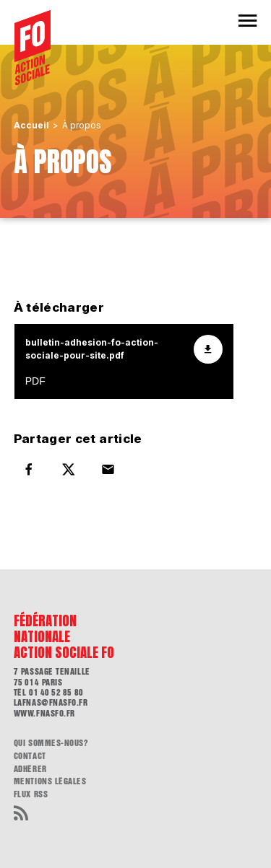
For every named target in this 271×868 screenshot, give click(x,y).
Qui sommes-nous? (51, 743)
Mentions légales (50, 781)
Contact (30, 756)
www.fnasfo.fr (44, 714)
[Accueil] (33, 48)
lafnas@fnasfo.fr (51, 703)
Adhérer (30, 769)
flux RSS (31, 794)
